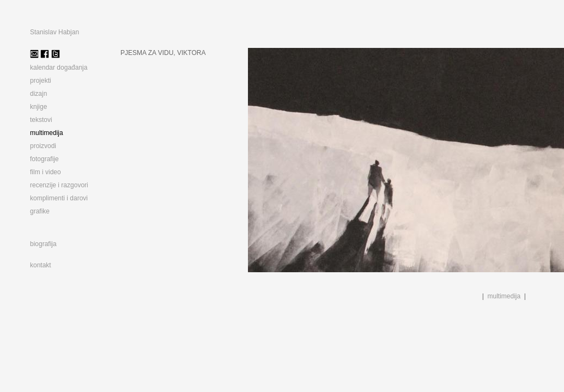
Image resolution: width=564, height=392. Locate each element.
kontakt (41, 265)
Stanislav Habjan (54, 32)
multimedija (504, 296)
